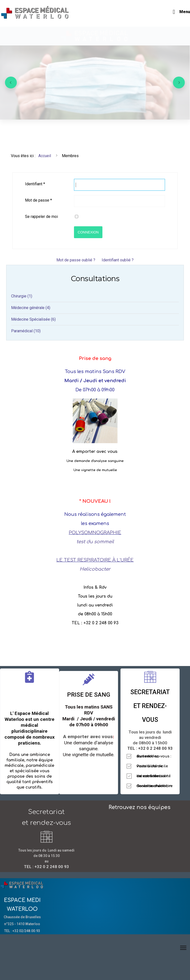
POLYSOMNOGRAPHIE (95, 533)
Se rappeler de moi (41, 217)
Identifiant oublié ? (118, 260)
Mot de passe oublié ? (76, 260)
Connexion (88, 232)
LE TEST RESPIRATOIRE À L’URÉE (95, 560)
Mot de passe (38, 200)
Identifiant (35, 184)
